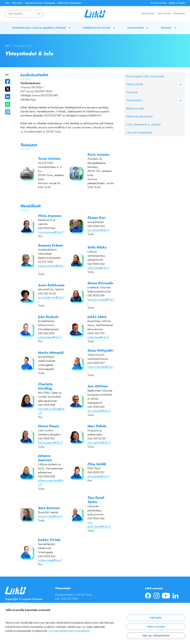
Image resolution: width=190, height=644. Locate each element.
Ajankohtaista (148, 14)
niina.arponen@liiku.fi (51, 232)
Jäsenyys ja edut (135, 108)
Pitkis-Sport (17, 3)
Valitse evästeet (156, 627)
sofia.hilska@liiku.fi (98, 268)
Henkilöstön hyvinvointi (97, 28)
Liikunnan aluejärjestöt (139, 132)
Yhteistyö (166, 28)
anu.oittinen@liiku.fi (99, 411)
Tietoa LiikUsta (164, 14)
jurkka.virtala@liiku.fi (50, 560)
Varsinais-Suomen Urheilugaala (40, 3)
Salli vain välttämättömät (156, 636)
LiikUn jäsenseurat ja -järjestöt (143, 124)
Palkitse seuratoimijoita (139, 116)
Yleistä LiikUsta (135, 84)
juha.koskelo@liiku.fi (50, 337)
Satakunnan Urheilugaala (69, 3)
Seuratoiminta (135, 28)
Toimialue (132, 92)
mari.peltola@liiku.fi (99, 443)
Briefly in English (177, 3)
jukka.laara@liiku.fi (98, 337)
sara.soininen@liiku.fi (50, 516)
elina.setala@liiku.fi (98, 476)
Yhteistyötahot (134, 100)
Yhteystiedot (179, 14)
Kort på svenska (159, 3)
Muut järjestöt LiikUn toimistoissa (145, 76)
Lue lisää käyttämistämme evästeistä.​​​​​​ (69, 631)
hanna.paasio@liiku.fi (50, 443)
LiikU (7, 3)
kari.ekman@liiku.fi (98, 230)
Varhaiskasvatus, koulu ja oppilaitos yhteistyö (39, 28)
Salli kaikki (156, 618)
